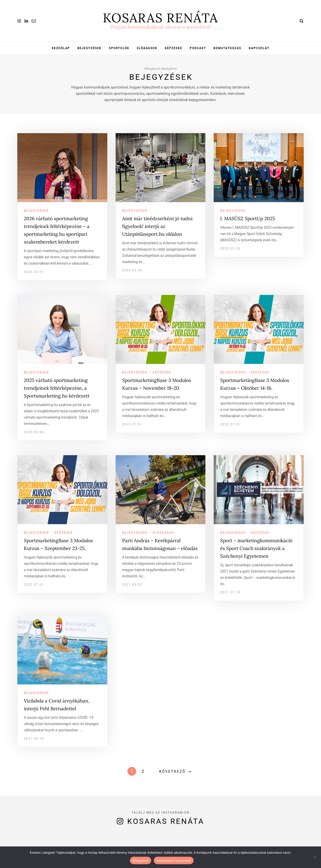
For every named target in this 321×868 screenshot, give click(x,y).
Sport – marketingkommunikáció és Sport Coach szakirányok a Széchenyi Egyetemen (256, 548)
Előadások (147, 48)
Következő (172, 771)
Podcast (198, 48)
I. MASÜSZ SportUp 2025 (248, 218)
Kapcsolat (259, 48)
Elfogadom (140, 861)
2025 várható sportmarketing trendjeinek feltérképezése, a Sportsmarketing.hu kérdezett (57, 388)
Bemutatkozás (227, 48)
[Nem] (315, 857)
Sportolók (119, 48)
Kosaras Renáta (166, 821)
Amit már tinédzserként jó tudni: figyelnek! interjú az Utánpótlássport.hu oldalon (158, 226)
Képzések (174, 48)
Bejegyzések (89, 48)
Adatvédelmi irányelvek (174, 861)
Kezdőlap (61, 48)
